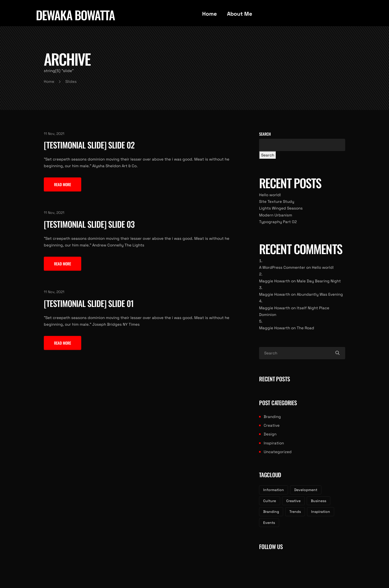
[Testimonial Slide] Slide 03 (89, 224)
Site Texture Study (277, 201)
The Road (305, 328)
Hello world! (270, 195)
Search (265, 134)
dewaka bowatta (75, 15)
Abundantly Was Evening (320, 294)
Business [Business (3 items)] (319, 501)
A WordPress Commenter (282, 267)
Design (270, 434)
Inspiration (274, 443)
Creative (272, 425)
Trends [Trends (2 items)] (295, 512)
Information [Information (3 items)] (274, 490)
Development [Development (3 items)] (306, 490)
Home (209, 14)
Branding (272, 417)
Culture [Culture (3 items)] (270, 501)
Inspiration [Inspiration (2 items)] (321, 512)
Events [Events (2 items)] (269, 523)
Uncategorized (278, 452)
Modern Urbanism (276, 215)
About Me (240, 14)
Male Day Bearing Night (319, 281)
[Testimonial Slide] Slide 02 (89, 145)
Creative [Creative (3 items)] (293, 501)
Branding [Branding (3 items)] (271, 512)
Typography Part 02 (278, 222)
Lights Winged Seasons (281, 208)
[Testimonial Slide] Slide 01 (89, 303)
